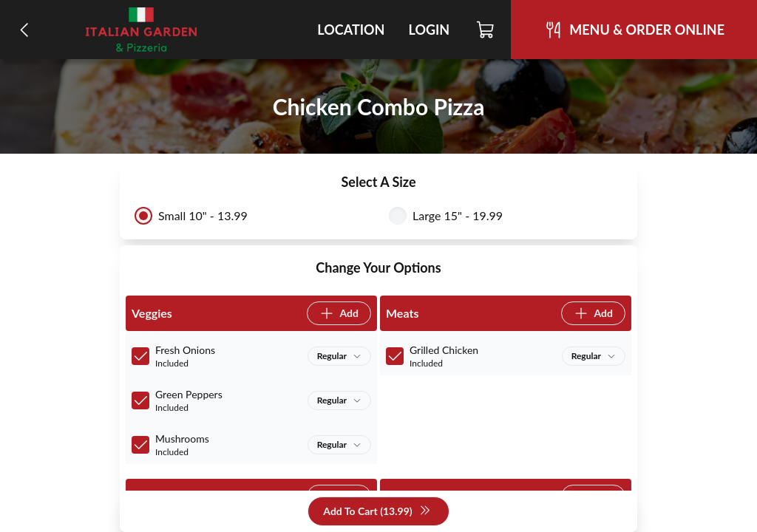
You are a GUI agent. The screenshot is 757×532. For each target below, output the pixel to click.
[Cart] (486, 30)
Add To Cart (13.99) (377, 512)
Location (351, 30)
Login (429, 30)
